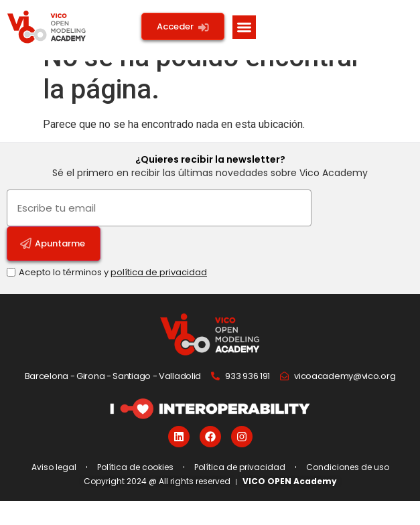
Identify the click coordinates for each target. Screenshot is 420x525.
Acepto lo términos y (113, 296)
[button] (244, 27)
